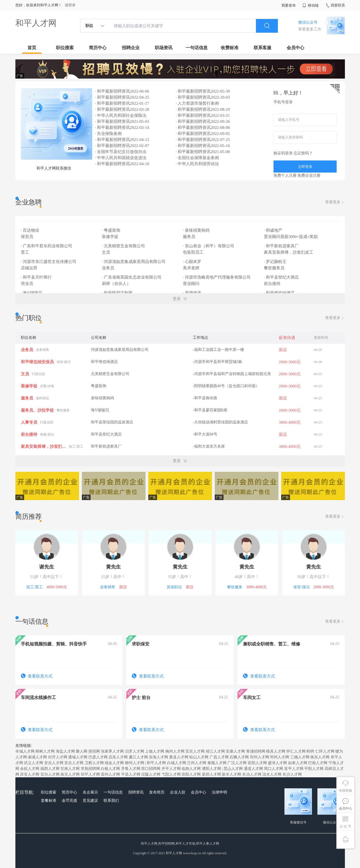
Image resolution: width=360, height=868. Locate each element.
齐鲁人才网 (131, 769)
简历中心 (98, 48)
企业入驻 (178, 792)
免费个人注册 (285, 175)
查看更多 (335, 202)
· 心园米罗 (192, 262)
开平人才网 (171, 769)
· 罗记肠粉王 (275, 262)
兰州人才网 (197, 763)
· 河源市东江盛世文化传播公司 (49, 262)
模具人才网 (276, 751)
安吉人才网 (54, 763)
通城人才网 (78, 757)
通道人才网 (253, 769)
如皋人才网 (298, 763)
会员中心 (295, 48)
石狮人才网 (239, 757)
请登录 (70, 5)
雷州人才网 (110, 774)
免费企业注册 (309, 175)
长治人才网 (252, 774)
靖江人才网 (215, 751)
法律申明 (219, 792)
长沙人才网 (292, 774)
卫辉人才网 (94, 763)
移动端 (311, 5)
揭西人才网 (50, 769)
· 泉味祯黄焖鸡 (196, 230)
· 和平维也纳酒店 (279, 293)
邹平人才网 (90, 774)
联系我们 (111, 801)
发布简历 (157, 792)
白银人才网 (110, 769)
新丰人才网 (231, 774)
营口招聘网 (151, 769)
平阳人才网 (314, 769)
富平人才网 (294, 769)
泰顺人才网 (217, 763)
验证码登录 (283, 153)
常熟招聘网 (90, 769)
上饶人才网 (155, 751)
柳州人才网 (135, 763)
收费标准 (230, 48)
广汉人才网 (237, 763)
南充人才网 (70, 774)
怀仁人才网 (296, 751)
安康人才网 (235, 751)
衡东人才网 (320, 757)
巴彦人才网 (98, 757)
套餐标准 (49, 801)
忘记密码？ (303, 153)
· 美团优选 (192, 293)
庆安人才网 (30, 774)
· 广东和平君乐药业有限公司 (47, 246)
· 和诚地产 (273, 230)
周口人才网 (274, 769)
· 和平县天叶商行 (36, 277)
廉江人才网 (138, 757)
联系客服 (263, 48)
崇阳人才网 (191, 774)
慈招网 (94, 751)
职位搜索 (65, 48)
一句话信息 (197, 48)
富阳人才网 (257, 763)
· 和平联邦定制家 (117, 293)
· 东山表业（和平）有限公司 (209, 246)
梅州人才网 (175, 751)
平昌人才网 (131, 774)
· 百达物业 (30, 230)
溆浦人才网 (37, 757)
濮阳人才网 (211, 769)
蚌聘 (310, 751)
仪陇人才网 (151, 774)
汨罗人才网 (135, 751)
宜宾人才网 (195, 751)
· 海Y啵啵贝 (32, 293)
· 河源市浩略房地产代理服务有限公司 (217, 277)
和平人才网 (36, 23)
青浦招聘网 (256, 751)
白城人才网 (177, 763)
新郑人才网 (211, 774)
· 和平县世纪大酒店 (281, 277)
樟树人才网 (45, 751)
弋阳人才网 (171, 774)
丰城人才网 (25, 751)
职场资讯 (164, 48)
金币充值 (69, 801)
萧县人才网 (179, 757)
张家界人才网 (112, 751)
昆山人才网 (233, 769)
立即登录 (305, 167)
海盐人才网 (65, 751)
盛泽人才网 (277, 763)
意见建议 (90, 801)
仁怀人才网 (325, 751)
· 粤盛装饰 (111, 230)
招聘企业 (131, 48)
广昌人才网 (219, 757)
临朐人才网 (191, 769)
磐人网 (82, 751)
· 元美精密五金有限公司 (124, 246)
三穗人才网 (300, 757)
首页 (32, 48)
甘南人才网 (70, 769)
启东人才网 (118, 757)
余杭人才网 (30, 769)
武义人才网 (34, 763)
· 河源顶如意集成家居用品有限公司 (134, 262)
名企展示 (90, 792)
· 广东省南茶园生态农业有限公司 (132, 277)
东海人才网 (158, 757)
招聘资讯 (136, 792)
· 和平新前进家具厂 (281, 246)
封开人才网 (58, 757)
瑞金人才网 (114, 763)
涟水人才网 (272, 774)
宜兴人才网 (50, 774)
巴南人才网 (318, 763)
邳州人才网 (259, 757)
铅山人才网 (199, 757)
